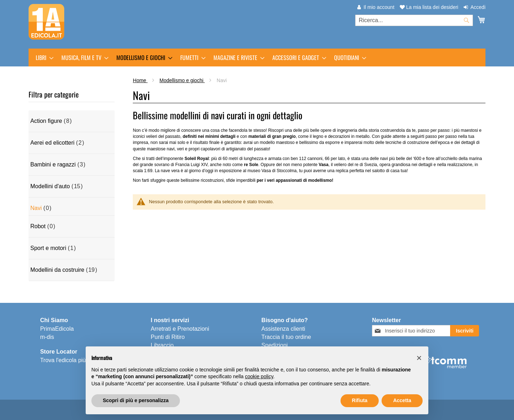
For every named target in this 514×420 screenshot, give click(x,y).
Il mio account (379, 7)
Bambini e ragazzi (53, 164)
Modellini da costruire (57, 270)
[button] (419, 358)
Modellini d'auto (50, 186)
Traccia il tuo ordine (286, 337)
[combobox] (414, 20)
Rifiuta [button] (360, 400)
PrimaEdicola (57, 329)
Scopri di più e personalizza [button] (136, 400)
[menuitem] (42, 57)
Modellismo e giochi (182, 80)
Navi (36, 208)
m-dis (47, 337)
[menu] (257, 57)
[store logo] (46, 22)
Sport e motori (48, 248)
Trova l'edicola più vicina (71, 360)
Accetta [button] (402, 400)
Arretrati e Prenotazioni (180, 329)
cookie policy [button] (259, 376)
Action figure (46, 121)
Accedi (478, 7)
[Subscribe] (465, 331)
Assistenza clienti (283, 329)
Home (140, 80)
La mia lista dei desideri (429, 7)
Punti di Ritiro (168, 337)
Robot (38, 226)
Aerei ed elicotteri (52, 143)
